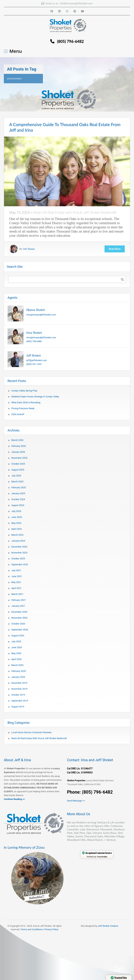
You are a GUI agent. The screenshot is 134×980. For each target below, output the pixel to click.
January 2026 (18, 452)
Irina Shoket (34, 333)
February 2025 (19, 487)
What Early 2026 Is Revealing (26, 402)
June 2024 (17, 517)
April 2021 (16, 588)
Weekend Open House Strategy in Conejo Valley (35, 397)
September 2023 (20, 564)
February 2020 (19, 671)
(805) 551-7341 (34, 364)
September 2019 (20, 701)
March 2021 (17, 594)
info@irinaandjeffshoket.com (76, 3)
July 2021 (16, 570)
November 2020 (19, 618)
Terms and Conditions (32, 929)
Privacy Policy (51, 929)
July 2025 (16, 476)
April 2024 (16, 529)
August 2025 (18, 470)
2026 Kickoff (18, 414)
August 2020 (18, 636)
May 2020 (16, 653)
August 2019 (18, 707)
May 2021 (16, 582)
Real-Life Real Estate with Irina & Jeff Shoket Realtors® (75, 213)
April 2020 (16, 659)
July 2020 (16, 641)
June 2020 (17, 647)
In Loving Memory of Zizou (24, 847)
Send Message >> (76, 801)
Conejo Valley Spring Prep (24, 391)
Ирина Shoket (36, 310)
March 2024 (17, 535)
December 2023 (19, 547)
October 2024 (18, 499)
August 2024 (18, 505)
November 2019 (19, 689)
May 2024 (16, 523)
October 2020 (18, 624)
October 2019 (18, 695)
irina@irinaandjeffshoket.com (41, 315)
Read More (115, 249)
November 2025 (19, 458)
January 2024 (18, 541)
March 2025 (17, 482)
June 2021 (17, 576)
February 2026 (19, 446)
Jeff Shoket (29, 249)
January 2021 (18, 606)
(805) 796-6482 (70, 41)
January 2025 (18, 493)
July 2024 (16, 511)
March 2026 (17, 440)
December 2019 (19, 683)
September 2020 (20, 630)
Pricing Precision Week (23, 408)
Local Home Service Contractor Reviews (31, 732)
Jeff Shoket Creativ (107, 926)
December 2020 (19, 612)
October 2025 (18, 464)
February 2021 (19, 600)
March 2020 (17, 665)
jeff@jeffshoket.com (37, 360)
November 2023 (19, 553)
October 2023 (18, 559)
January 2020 (18, 677)
